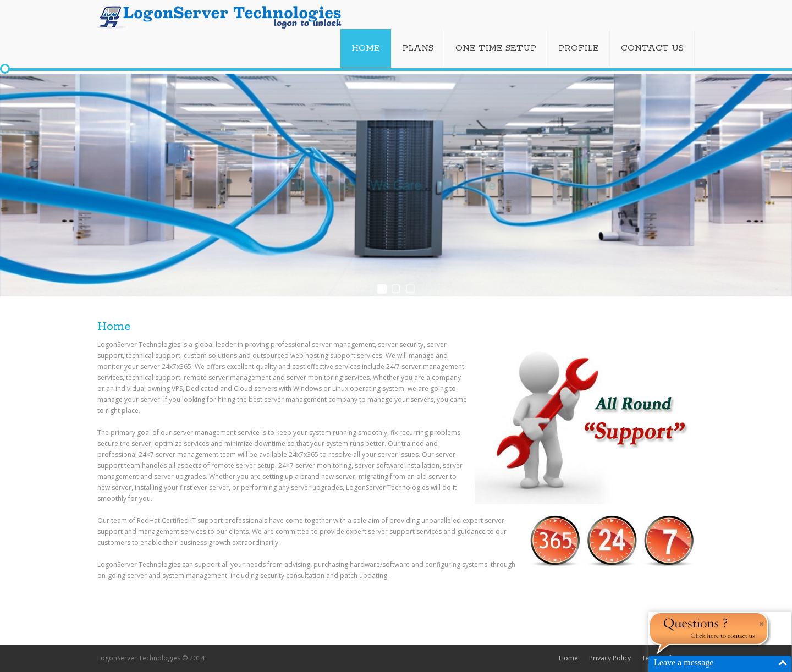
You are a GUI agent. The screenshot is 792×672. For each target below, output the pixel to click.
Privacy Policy (610, 658)
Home (568, 658)
